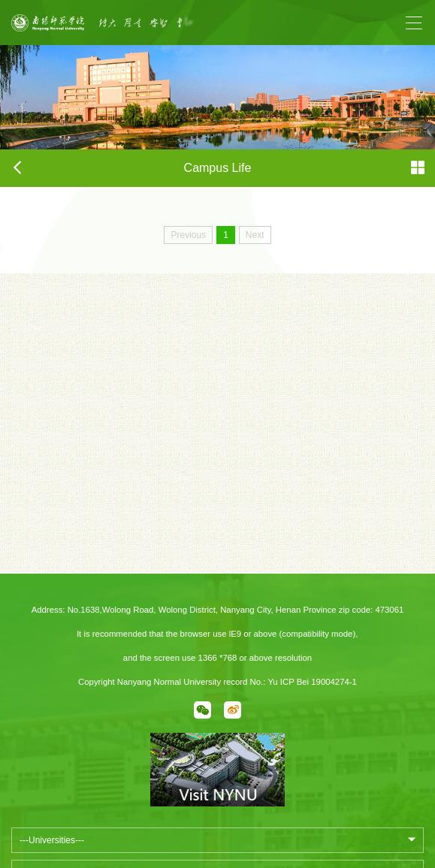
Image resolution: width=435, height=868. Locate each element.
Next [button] (247, 30)
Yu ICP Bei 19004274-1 (312, 682)
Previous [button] (106, 30)
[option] (177, 23)
